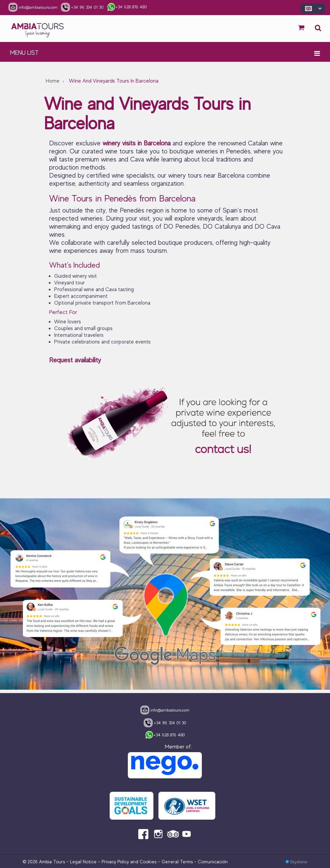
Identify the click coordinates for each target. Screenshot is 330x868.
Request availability (75, 360)
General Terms (177, 862)
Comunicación (213, 862)
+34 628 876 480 (165, 735)
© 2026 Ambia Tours (44, 862)
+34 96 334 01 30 (165, 723)
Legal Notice (83, 862)
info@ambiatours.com (165, 710)
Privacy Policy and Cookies (129, 862)
